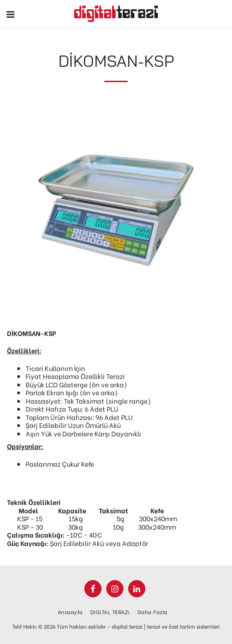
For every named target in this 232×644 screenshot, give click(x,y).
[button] (10, 13)
